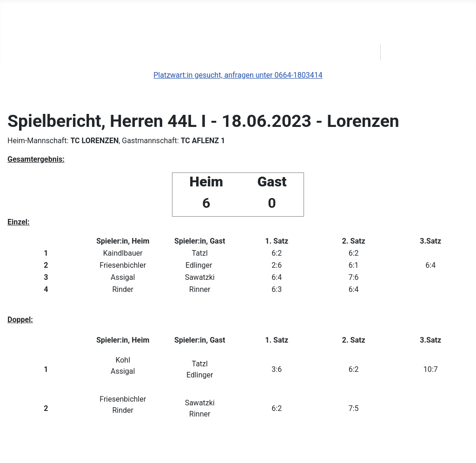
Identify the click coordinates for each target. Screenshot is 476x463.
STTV (360, 52)
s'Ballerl (138, 52)
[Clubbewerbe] (102, 52)
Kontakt (320, 52)
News (22, 52)
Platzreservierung (258, 52)
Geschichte (189, 52)
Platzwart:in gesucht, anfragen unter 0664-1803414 (238, 75)
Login (401, 52)
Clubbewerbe (73, 52)
